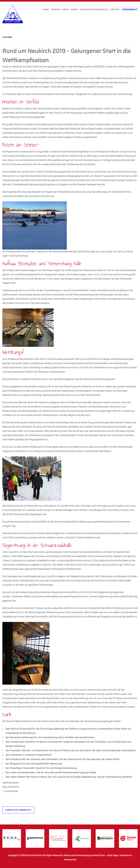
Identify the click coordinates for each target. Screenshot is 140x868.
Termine (56, 10)
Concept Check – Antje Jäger (104, 855)
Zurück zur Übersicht (18, 810)
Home (46, 10)
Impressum (125, 855)
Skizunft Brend (34, 855)
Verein (74, 10)
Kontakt (115, 10)
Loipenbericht (130, 10)
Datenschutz (70, 860)
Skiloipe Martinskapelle (94, 10)
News (65, 10)
